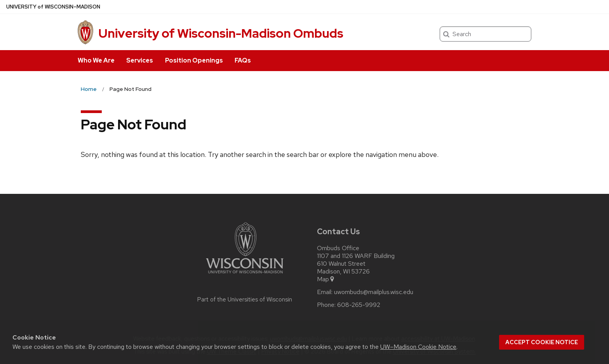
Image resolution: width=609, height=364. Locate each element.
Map (326, 279)
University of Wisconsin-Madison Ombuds (221, 33)
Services (140, 60)
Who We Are (96, 60)
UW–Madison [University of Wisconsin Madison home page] (53, 7)
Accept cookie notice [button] (542, 342)
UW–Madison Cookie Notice (418, 347)
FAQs (243, 60)
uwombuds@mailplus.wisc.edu (374, 292)
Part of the (245, 300)
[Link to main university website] (245, 275)
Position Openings (194, 60)
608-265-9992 (359, 305)
